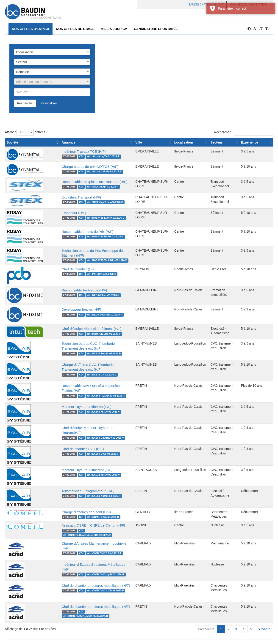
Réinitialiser (49, 103)
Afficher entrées (25, 132)
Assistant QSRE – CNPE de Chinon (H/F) (79, 525)
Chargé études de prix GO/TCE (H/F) (75, 167)
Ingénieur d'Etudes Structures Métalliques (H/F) (84, 560)
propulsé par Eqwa (139, 642)
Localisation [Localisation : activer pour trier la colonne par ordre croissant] (177, 142)
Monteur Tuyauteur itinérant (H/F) (72, 470)
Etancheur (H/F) (59, 213)
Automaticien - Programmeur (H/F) (73, 491)
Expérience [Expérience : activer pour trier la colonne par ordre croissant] (249, 142)
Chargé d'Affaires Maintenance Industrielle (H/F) (84, 539)
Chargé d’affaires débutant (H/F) (72, 512)
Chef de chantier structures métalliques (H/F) (82, 581)
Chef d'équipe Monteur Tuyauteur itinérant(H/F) (83, 428)
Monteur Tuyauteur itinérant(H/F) (72, 407)
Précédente (206, 625)
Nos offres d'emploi (31, 29)
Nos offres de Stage (75, 29)
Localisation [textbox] (25, 52)
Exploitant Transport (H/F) (67, 197)
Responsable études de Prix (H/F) (73, 232)
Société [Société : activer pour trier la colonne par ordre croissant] (12, 142)
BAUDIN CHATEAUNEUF (206, 5)
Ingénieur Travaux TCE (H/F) (69, 151)
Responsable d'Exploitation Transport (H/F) (80, 182)
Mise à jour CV (114, 29)
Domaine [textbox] (22, 72)
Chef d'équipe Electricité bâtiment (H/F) (77, 329)
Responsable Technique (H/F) (70, 290)
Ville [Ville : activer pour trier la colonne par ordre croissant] (132, 142)
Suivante (264, 625)
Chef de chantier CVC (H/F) (68, 449)
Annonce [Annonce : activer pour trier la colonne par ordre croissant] (54, 142)
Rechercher (25, 103)
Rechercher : (244, 132)
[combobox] (52, 52)
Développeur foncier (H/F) (67, 309)
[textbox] (52, 82)
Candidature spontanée (156, 29)
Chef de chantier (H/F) (64, 269)
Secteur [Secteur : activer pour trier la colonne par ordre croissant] (211, 142)
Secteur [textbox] (22, 62)
